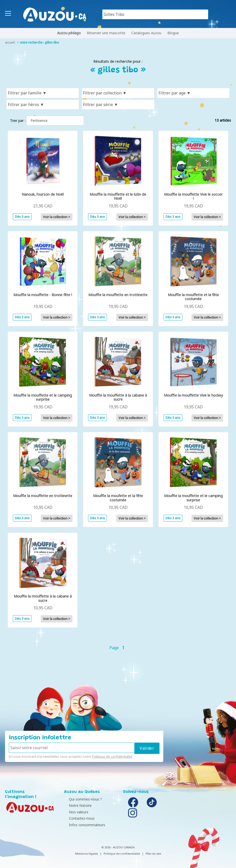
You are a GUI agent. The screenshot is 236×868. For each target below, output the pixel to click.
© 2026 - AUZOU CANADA (118, 847)
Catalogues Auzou (146, 33)
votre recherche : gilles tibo (40, 42)
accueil (10, 42)
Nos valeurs (75, 812)
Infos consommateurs (84, 825)
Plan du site (153, 854)
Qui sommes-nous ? (82, 799)
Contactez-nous (78, 818)
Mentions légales (87, 854)
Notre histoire (77, 805)
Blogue (173, 33)
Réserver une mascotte (106, 33)
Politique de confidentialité (112, 756)
